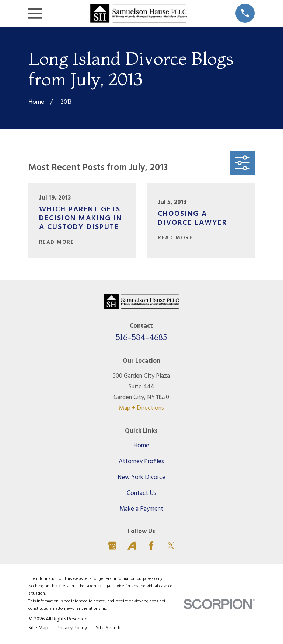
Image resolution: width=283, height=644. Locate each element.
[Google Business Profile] (112, 546)
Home (141, 446)
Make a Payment (141, 509)
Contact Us (141, 493)
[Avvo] (132, 546)
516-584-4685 (141, 337)
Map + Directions (141, 408)
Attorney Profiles (141, 462)
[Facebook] (151, 546)
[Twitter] (171, 546)
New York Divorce (141, 477)
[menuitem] (38, 628)
